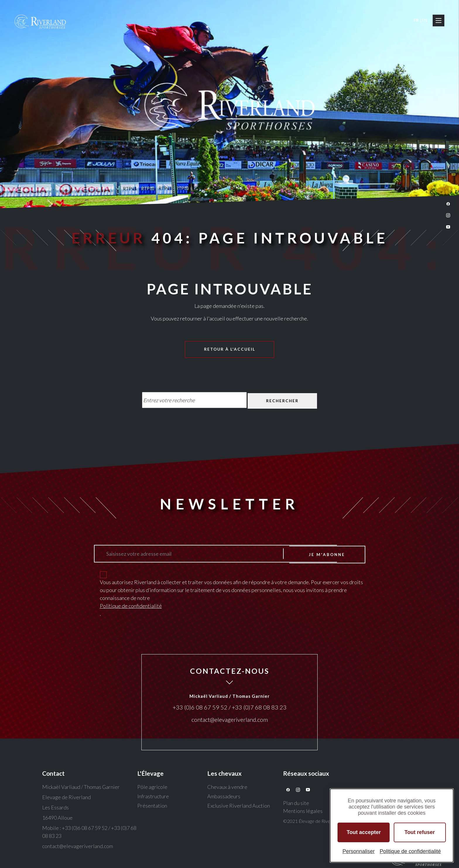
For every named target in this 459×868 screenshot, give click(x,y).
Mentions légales (303, 812)
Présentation (152, 806)
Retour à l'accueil (230, 349)
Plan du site (296, 804)
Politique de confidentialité (131, 607)
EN (424, 20)
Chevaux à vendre (227, 788)
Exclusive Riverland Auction (239, 806)
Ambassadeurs (224, 797)
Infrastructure (153, 797)
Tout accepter (364, 832)
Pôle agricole (152, 788)
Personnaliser (359, 851)
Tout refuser (420, 832)
